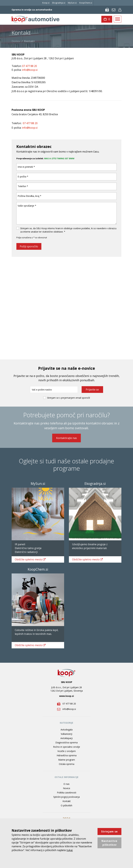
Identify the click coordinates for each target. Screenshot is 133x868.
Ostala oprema (67, 764)
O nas (66, 784)
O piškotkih (66, 805)
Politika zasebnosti (67, 793)
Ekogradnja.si (59, 3)
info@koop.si (30, 128)
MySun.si (72, 3)
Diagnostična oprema (66, 742)
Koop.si (46, 3)
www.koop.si (66, 696)
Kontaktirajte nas (66, 438)
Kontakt (67, 801)
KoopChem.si (86, 3)
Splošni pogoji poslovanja (66, 797)
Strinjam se (109, 832)
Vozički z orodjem (67, 751)
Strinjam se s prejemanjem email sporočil (68, 398)
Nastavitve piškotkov (109, 843)
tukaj (70, 850)
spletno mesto (30, 559)
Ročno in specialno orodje (67, 747)
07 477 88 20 (30, 123)
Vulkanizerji (66, 734)
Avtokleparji (66, 738)
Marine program (67, 760)
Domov (16, 41)
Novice (67, 788)
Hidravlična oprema (67, 755)
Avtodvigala (67, 730)
